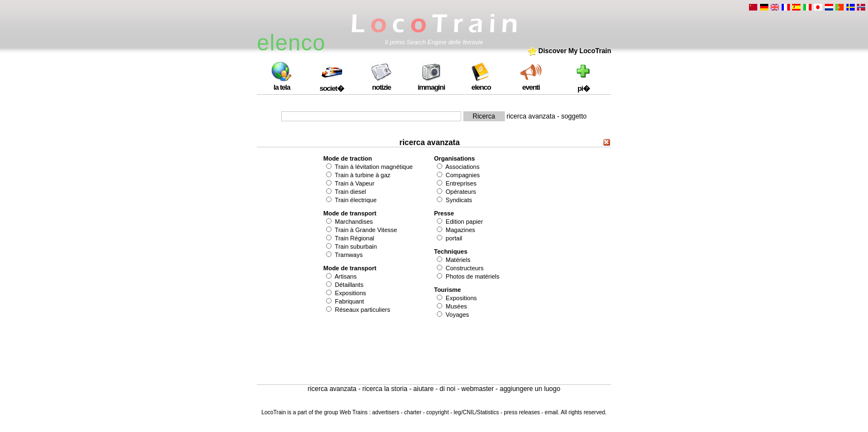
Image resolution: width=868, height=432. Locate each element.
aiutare (424, 389)
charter (413, 412)
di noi (448, 389)
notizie (381, 84)
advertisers (386, 412)
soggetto (574, 116)
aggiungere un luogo (530, 389)
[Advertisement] (434, 351)
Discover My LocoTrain (569, 51)
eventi (531, 84)
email (551, 412)
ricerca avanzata (531, 116)
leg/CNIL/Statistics (477, 412)
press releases (523, 412)
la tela (282, 84)
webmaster (477, 389)
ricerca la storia (385, 389)
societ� (332, 84)
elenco (481, 84)
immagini (431, 84)
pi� (583, 84)
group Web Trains (346, 412)
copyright (438, 412)
